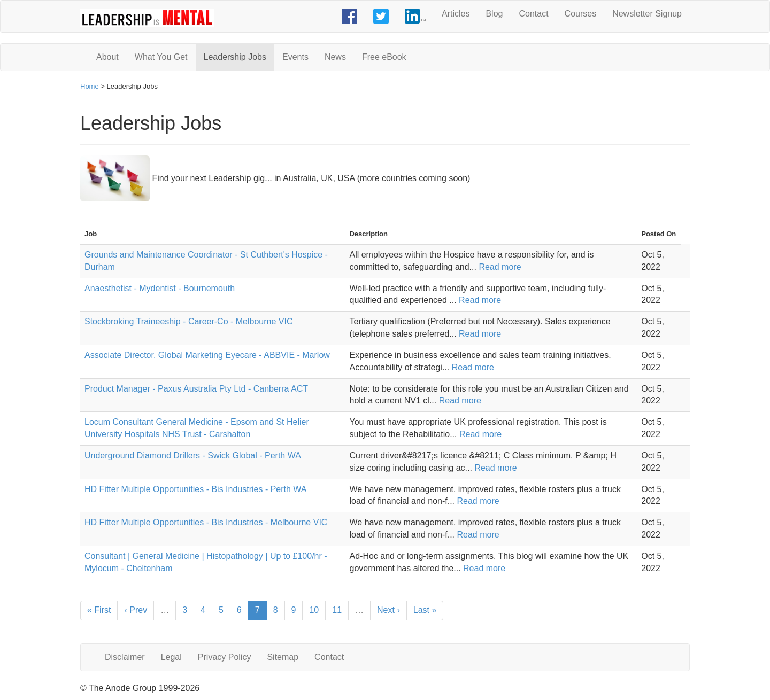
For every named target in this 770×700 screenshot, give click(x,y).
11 (337, 610)
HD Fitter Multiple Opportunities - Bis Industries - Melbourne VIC (206, 522)
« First (99, 610)
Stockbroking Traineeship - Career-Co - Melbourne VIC (189, 321)
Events (295, 57)
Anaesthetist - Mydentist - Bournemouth (160, 288)
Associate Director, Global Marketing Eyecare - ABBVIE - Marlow (207, 355)
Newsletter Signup (647, 14)
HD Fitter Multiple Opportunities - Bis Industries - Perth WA (196, 489)
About (107, 57)
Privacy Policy (225, 657)
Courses (581, 14)
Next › (388, 610)
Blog (494, 14)
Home (90, 86)
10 (314, 610)
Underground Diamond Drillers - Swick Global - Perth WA (193, 456)
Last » (425, 610)
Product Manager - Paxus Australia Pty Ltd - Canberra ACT (196, 389)
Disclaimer (125, 657)
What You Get (161, 57)
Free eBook (384, 57)
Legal (171, 657)
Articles (456, 14)
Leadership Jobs (235, 57)
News (335, 57)
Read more (500, 267)
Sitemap (283, 657)
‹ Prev (136, 610)
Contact (533, 14)
